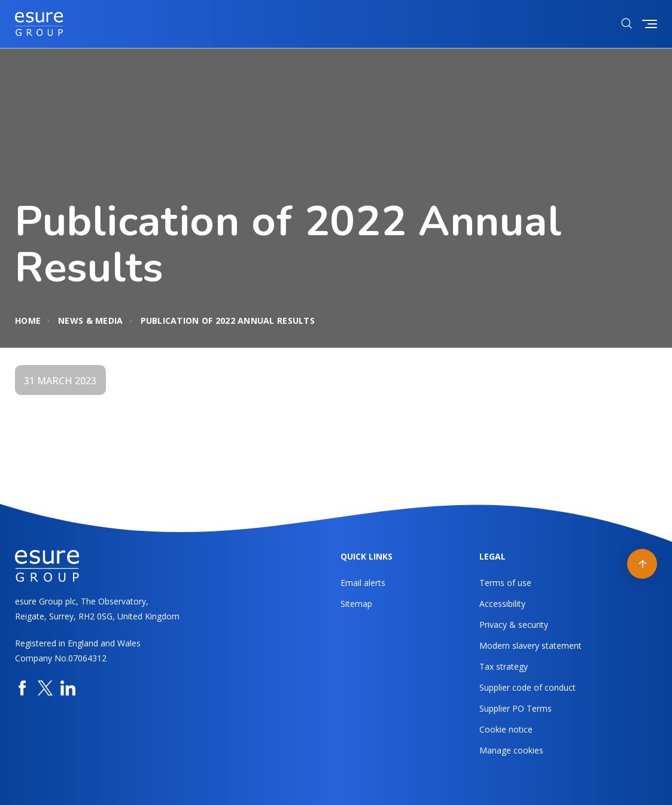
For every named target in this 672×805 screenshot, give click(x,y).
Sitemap (356, 604)
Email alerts (363, 583)
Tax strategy (504, 666)
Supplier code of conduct (527, 687)
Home (28, 321)
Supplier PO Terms (516, 708)
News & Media (90, 321)
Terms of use (505, 583)
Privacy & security (514, 625)
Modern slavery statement (530, 645)
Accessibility (502, 604)
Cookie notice (506, 729)
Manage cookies (511, 750)
